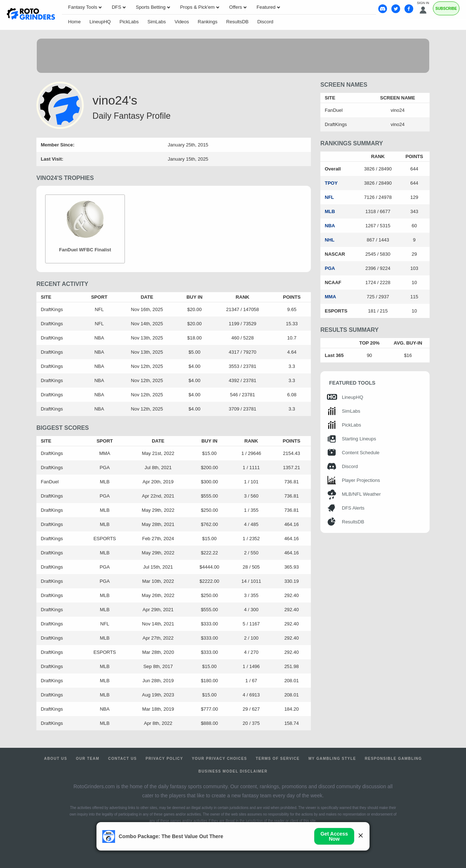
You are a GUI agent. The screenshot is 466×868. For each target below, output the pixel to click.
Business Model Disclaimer (233, 771)
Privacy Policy (164, 759)
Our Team (88, 759)
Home (74, 22)
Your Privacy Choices (220, 759)
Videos (182, 22)
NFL (329, 197)
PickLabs (129, 22)
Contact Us (123, 759)
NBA (330, 226)
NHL (330, 240)
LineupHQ (100, 22)
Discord (265, 22)
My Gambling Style (332, 759)
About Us (56, 759)
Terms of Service (278, 759)
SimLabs (157, 22)
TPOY (331, 183)
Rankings (208, 22)
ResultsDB (237, 22)
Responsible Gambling (393, 759)
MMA (330, 297)
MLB (330, 211)
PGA (330, 268)
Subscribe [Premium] (446, 9)
